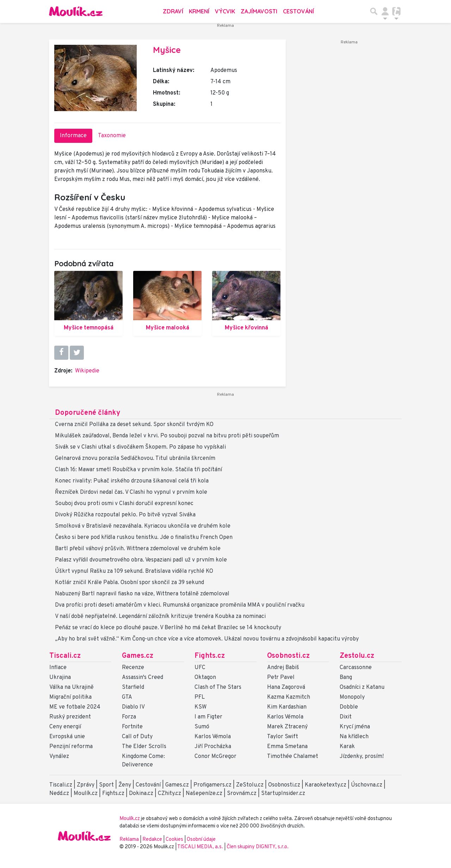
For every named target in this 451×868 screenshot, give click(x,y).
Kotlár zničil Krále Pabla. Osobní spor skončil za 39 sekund (129, 583)
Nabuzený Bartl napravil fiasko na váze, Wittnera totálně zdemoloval (142, 594)
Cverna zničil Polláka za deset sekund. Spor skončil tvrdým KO (134, 425)
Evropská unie (67, 737)
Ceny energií (65, 727)
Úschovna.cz (367, 785)
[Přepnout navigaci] (385, 11)
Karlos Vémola (213, 737)
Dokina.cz (141, 794)
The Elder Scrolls (144, 747)
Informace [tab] (73, 136)
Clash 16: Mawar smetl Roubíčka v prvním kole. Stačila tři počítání (138, 470)
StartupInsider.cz (283, 794)
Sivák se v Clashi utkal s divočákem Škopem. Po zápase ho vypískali (140, 447)
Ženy (125, 785)
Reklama (129, 840)
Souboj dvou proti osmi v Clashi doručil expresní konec (124, 504)
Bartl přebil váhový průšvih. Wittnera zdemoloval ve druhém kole (138, 549)
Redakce (152, 840)
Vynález (59, 757)
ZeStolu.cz (250, 785)
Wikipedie (87, 371)
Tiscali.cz (65, 656)
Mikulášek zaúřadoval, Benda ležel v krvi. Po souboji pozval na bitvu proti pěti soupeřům (167, 436)
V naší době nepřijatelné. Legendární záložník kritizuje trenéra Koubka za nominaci (160, 617)
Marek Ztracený (287, 727)
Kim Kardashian (287, 707)
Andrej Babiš (283, 668)
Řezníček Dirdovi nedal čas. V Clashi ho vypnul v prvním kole (131, 492)
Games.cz (138, 656)
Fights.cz (210, 656)
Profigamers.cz (212, 785)
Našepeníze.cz (204, 794)
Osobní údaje (201, 840)
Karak (347, 747)
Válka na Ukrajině (72, 687)
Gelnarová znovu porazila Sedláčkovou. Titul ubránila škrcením (135, 459)
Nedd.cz (59, 794)
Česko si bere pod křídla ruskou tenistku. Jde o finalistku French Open (144, 538)
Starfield (133, 687)
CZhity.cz (169, 794)
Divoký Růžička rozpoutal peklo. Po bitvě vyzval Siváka (125, 515)
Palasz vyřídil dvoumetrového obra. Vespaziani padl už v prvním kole (141, 560)
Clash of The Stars (218, 687)
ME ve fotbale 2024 (75, 707)
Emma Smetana (287, 747)
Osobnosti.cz (288, 656)
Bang (346, 678)
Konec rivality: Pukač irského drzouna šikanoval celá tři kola (132, 481)
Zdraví (173, 11)
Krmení (199, 11)
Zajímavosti (259, 11)
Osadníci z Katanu (362, 687)
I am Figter (208, 717)
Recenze (133, 668)
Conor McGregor (215, 757)
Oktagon (205, 678)
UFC (200, 668)
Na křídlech (354, 737)
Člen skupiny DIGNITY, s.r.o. (258, 847)
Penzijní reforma (71, 747)
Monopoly (352, 697)
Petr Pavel (281, 678)
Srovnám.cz (242, 794)
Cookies (174, 840)
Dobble (349, 707)
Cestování (298, 11)
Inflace (58, 668)
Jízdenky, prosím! (362, 757)
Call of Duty (137, 737)
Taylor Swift (283, 737)
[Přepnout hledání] (374, 11)
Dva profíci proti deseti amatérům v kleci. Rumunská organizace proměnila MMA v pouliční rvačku (180, 605)
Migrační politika (70, 697)
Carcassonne (356, 668)
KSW (200, 707)
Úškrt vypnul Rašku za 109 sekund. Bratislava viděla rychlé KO (134, 571)
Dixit (346, 717)
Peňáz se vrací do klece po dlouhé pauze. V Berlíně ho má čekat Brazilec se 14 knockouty (168, 628)
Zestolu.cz (357, 656)
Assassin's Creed (143, 678)
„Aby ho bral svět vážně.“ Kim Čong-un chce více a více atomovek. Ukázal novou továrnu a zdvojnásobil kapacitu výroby (207, 639)
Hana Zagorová (286, 687)
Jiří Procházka (213, 747)
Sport (106, 785)
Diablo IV (133, 707)
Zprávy (86, 785)
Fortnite (132, 727)
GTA (127, 697)
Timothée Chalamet (293, 757)
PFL (200, 697)
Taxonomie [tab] (112, 136)
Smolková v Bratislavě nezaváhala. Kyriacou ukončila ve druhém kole (143, 526)
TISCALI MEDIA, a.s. (201, 847)
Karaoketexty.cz (326, 785)
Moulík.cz (86, 794)
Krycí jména (355, 727)
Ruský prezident (70, 717)
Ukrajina (60, 678)
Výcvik (225, 11)
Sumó (202, 727)
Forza (129, 717)
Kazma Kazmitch (289, 697)
